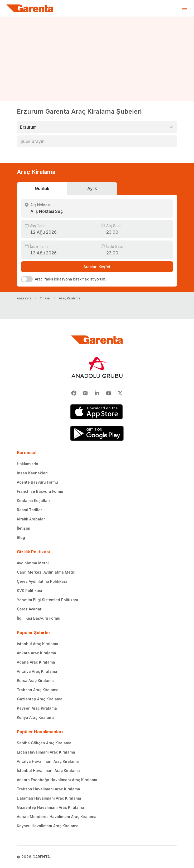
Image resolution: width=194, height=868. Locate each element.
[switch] (27, 279)
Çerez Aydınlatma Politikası (42, 581)
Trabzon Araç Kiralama (38, 690)
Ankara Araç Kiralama (37, 653)
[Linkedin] (97, 393)
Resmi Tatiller (29, 510)
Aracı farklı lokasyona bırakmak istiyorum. (70, 279)
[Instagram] (85, 393)
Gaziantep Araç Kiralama (40, 699)
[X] (120, 393)
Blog (21, 537)
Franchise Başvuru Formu (40, 491)
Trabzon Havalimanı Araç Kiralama (48, 789)
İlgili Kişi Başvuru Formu (39, 618)
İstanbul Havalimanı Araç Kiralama (48, 771)
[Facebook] (74, 393)
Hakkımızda (28, 464)
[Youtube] (109, 393)
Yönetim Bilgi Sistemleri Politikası (47, 600)
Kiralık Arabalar (31, 519)
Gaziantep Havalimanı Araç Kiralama (50, 807)
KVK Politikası (30, 591)
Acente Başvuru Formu (37, 482)
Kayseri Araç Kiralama (37, 708)
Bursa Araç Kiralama (35, 681)
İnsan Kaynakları (32, 473)
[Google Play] (97, 433)
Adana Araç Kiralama (36, 662)
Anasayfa (24, 298)
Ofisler (45, 298)
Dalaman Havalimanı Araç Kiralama (49, 798)
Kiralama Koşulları (33, 501)
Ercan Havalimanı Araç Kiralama (46, 752)
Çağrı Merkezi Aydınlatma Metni (46, 572)
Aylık (92, 188)
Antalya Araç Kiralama (37, 671)
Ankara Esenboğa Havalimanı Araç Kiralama (57, 780)
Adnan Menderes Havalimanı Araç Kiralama (57, 817)
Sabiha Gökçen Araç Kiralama (44, 743)
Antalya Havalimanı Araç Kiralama (48, 761)
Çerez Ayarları (30, 609)
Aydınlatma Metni (33, 563)
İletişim (23, 528)
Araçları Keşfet (97, 267)
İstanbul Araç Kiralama (38, 644)
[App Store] (97, 412)
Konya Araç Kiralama (36, 717)
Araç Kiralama (70, 298)
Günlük (42, 188)
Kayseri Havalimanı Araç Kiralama (48, 826)
